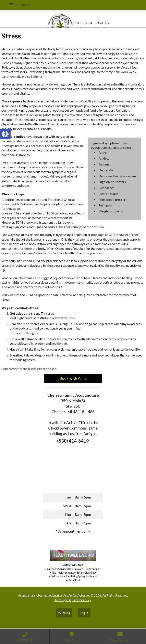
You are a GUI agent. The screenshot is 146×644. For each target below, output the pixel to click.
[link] (5, 134)
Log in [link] (84, 613)
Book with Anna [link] (73, 378)
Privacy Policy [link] (82, 600)
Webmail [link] (64, 613)
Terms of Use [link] (63, 600)
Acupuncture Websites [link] (33, 595)
